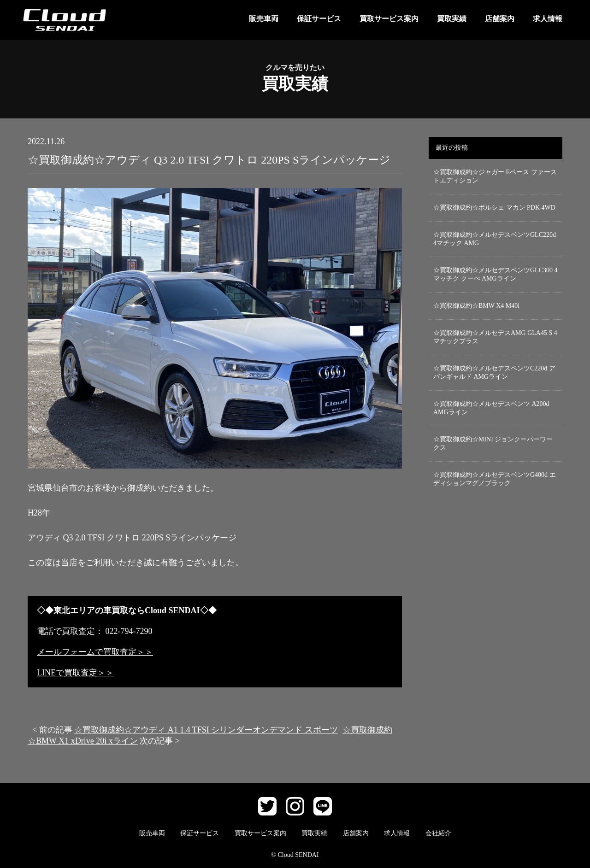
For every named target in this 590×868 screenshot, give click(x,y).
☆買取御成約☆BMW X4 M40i (476, 306)
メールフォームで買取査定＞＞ (95, 652)
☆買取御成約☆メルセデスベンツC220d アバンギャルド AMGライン (494, 372)
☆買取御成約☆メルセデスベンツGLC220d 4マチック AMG (495, 239)
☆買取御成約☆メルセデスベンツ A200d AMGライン (491, 408)
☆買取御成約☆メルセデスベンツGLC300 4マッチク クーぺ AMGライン (496, 274)
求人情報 (548, 19)
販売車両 (264, 19)
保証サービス (319, 19)
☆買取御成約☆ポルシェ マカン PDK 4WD (494, 208)
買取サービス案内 (389, 19)
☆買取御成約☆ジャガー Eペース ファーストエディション (495, 176)
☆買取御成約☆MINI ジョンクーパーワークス (493, 443)
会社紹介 (438, 833)
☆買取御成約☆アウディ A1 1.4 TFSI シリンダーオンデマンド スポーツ (206, 730)
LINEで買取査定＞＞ (75, 673)
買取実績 (452, 19)
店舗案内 (500, 19)
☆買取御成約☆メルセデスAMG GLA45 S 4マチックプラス (495, 337)
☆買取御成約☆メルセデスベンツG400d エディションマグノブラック (495, 479)
